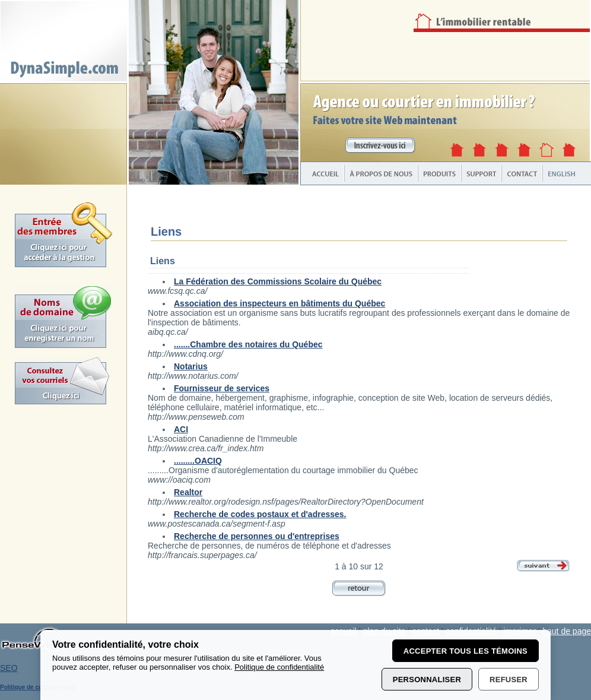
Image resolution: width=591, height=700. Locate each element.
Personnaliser (427, 680)
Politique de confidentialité (279, 667)
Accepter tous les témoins (466, 651)
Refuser (509, 680)
